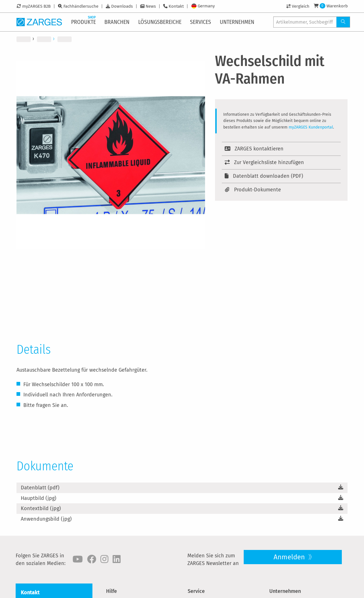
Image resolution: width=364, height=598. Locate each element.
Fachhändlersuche (81, 6)
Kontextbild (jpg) (41, 508)
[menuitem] (84, 22)
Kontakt (176, 6)
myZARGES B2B (36, 6)
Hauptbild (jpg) (39, 498)
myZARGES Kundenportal (311, 127)
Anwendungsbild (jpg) (46, 519)
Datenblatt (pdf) (40, 488)
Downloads (122, 6)
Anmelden (290, 557)
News (151, 6)
